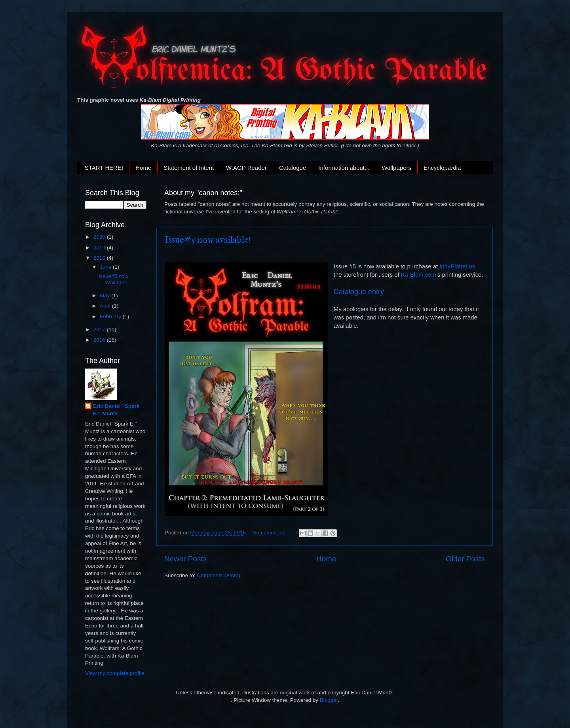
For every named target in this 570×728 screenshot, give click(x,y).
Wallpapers (397, 168)
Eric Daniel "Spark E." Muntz (116, 410)
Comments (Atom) (219, 575)
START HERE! (104, 168)
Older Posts (465, 559)
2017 (100, 330)
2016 (100, 340)
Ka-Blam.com (419, 275)
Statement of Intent (189, 168)
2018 (100, 258)
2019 (100, 248)
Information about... (344, 168)
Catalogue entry (359, 292)
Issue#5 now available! (208, 240)
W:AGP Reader (246, 168)
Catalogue (293, 168)
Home (143, 168)
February (111, 316)
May (105, 296)
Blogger (329, 700)
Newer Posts (185, 559)
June (106, 267)
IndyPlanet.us (457, 266)
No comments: (271, 533)
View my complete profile (115, 673)
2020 (100, 237)
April (106, 306)
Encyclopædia (442, 168)
